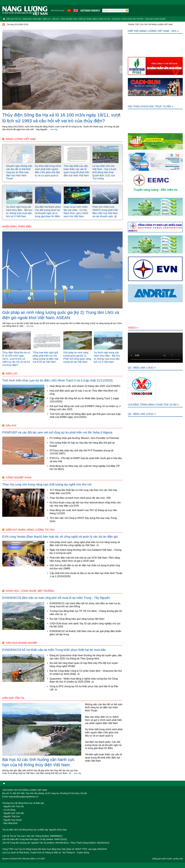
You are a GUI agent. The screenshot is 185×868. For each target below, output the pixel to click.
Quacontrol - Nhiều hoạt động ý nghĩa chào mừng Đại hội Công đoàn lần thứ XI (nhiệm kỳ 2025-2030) (84, 680)
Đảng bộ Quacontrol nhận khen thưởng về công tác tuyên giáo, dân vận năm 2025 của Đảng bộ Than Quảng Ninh (86, 657)
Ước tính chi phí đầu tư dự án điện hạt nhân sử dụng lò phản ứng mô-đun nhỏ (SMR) (85, 567)
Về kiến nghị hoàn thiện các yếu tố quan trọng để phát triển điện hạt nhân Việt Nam (104, 758)
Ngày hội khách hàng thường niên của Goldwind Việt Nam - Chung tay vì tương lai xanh (86, 551)
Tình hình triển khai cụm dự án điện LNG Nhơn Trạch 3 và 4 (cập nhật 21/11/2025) (57, 380)
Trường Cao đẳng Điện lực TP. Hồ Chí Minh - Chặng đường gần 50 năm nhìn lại (86, 613)
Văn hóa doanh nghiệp (156, 19)
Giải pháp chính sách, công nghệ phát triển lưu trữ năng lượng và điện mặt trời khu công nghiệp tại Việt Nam (85, 544)
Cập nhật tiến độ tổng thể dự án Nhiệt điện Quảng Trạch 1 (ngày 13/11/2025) (84, 400)
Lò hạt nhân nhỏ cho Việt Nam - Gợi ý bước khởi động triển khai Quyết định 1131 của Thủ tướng (104, 172)
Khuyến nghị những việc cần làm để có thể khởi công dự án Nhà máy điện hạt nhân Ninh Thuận (19, 172)
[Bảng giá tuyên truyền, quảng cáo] (168, 859)
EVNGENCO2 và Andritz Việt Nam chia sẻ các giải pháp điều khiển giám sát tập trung (86, 633)
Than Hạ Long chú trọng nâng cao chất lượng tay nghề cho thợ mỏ (47, 484)
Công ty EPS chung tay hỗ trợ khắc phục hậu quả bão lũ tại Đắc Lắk (84, 688)
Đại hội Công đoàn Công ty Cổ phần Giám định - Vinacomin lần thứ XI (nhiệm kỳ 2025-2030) (86, 672)
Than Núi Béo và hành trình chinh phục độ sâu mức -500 (80, 498)
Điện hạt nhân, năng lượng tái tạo (95, 19)
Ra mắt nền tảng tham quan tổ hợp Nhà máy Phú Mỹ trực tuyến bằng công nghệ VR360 (84, 665)
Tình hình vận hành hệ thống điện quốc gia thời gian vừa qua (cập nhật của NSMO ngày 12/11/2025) (85, 416)
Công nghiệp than (69, 19)
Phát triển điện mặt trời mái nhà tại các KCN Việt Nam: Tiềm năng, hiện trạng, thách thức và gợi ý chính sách (85, 559)
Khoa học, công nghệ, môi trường (128, 19)
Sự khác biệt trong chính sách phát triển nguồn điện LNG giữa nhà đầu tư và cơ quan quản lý (104, 733)
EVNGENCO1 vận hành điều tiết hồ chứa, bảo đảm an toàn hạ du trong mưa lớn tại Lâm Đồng (85, 605)
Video (133, 328)
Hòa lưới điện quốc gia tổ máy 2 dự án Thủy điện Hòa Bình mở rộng (84, 392)
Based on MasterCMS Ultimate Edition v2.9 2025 (24, 859)
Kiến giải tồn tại (14, 19)
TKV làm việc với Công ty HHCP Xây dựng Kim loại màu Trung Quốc (83, 520)
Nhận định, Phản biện (32, 19)
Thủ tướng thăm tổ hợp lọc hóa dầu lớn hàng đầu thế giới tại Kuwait (82, 444)
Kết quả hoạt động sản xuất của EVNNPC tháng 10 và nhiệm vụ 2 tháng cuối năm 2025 (85, 408)
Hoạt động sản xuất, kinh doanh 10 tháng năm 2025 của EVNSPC (85, 386)
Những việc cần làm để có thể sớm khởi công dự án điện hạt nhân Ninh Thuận (104, 708)
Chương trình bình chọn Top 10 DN (153, 405)
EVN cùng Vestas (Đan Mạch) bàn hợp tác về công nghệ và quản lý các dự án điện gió (60, 537)
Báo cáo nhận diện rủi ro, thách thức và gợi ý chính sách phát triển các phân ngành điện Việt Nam (103, 720)
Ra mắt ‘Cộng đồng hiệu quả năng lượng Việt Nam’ (77, 619)
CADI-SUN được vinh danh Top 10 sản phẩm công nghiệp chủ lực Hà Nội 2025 (85, 625)
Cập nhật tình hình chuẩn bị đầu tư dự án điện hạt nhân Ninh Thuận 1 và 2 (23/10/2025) (86, 575)
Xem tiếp (54, 130)
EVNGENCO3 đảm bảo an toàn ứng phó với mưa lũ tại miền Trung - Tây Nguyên (56, 598)
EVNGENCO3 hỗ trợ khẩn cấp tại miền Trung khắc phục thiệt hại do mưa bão (54, 650)
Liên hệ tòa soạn (58, 11)
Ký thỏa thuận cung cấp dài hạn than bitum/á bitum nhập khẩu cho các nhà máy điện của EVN (85, 504)
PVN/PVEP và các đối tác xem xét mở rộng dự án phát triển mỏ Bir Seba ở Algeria (57, 432)
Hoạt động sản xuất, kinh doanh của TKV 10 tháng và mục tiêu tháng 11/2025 (83, 512)
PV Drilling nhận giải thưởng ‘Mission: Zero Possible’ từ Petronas (84, 438)
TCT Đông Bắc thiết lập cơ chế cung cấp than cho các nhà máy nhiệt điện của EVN (83, 492)
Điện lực (47, 19)
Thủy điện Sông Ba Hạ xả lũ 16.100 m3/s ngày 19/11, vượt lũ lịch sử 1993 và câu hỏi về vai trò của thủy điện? (16, 359)
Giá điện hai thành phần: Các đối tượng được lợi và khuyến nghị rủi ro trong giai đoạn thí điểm (103, 745)
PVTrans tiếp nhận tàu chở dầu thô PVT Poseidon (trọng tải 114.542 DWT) (81, 452)
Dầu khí (56, 19)
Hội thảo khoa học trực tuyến (151, 106)
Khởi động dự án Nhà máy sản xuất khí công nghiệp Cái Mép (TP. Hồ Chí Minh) (85, 468)
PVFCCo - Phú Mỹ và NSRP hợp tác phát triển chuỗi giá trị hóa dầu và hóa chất (86, 460)
